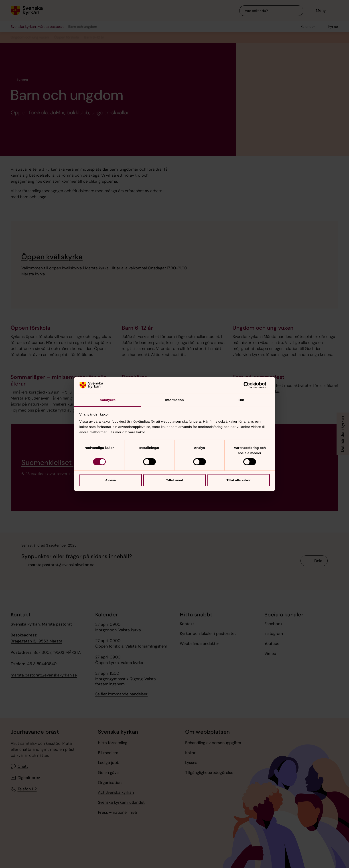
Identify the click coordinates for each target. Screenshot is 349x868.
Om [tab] (241, 400)
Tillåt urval (175, 480)
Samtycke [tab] (108, 400)
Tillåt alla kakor (238, 480)
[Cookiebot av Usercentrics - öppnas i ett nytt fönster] (250, 385)
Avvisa (111, 480)
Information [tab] (174, 400)
